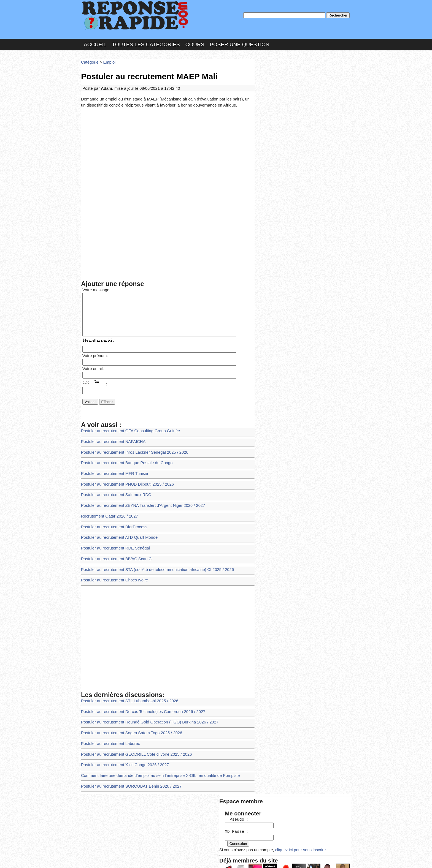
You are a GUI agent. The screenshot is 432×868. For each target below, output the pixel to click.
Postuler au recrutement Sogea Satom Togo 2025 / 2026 (128, 719)
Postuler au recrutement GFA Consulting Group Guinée (127, 429)
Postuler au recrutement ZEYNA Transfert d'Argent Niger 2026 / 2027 (139, 499)
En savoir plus (212, 849)
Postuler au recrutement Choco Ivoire (112, 569)
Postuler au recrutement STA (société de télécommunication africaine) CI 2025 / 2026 (152, 559)
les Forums (162, 858)
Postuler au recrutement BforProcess (112, 519)
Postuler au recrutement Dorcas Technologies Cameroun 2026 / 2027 (139, 699)
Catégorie (89, 59)
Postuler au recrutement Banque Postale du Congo (124, 459)
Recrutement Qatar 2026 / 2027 (108, 509)
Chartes (92, 858)
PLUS (299, 858)
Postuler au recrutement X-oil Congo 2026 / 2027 (122, 749)
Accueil (95, 42)
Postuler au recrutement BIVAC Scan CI (115, 549)
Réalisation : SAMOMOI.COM (259, 858)
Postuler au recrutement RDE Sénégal (113, 539)
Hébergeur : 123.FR (201, 858)
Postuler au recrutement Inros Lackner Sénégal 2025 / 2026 (131, 449)
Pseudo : (273, 81)
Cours (195, 42)
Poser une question (239, 42)
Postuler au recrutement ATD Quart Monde (117, 529)
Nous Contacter (125, 858)
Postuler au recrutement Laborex (109, 729)
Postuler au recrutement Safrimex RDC (114, 489)
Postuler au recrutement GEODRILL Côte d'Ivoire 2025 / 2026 (133, 739)
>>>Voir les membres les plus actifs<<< (292, 191)
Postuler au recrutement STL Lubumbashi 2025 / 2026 (126, 689)
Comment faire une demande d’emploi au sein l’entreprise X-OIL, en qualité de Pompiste (155, 759)
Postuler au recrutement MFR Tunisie (112, 469)
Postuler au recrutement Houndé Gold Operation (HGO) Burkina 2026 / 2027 (145, 709)
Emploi (107, 59)
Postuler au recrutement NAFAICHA (111, 439)
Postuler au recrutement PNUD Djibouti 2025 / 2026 (125, 479)
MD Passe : (273, 92)
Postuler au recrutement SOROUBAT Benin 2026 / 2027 (128, 769)
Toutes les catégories (146, 42)
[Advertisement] (168, 147)
